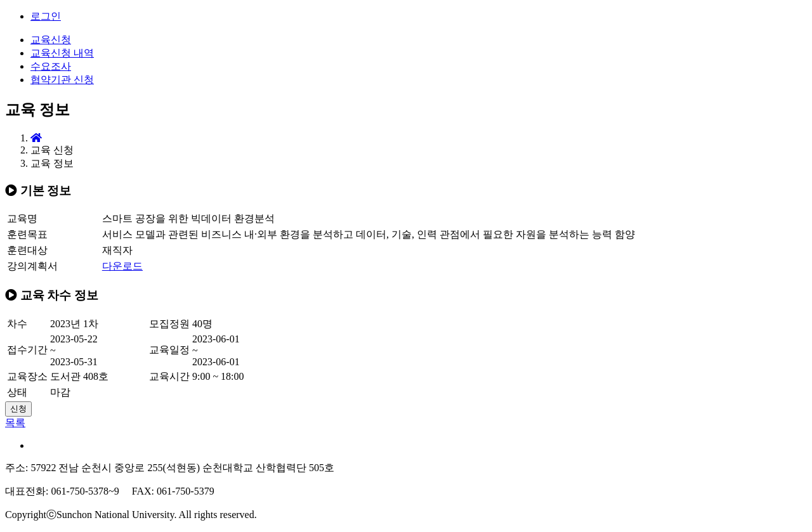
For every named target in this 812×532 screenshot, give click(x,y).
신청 (18, 409)
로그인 (46, 16)
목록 (15, 423)
